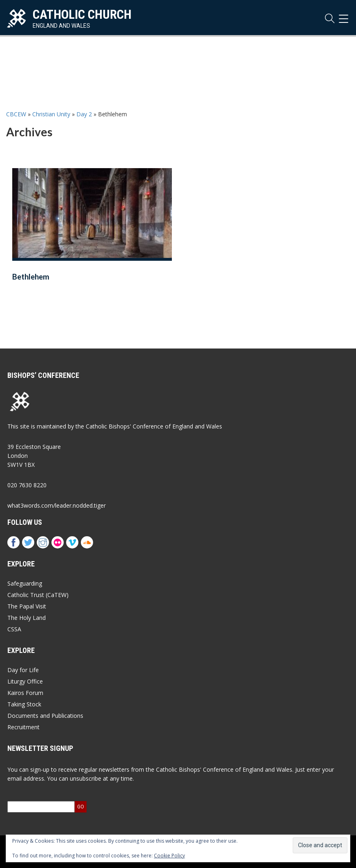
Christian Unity (51, 114)
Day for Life (23, 670)
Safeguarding (25, 583)
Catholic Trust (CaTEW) (38, 595)
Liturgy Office (25, 681)
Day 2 (84, 114)
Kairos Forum (25, 693)
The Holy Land (27, 618)
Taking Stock (24, 704)
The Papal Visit (27, 606)
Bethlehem (31, 277)
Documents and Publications (45, 716)
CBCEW (16, 114)
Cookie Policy (169, 856)
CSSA (14, 629)
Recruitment (23, 727)
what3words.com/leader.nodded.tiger (57, 505)
